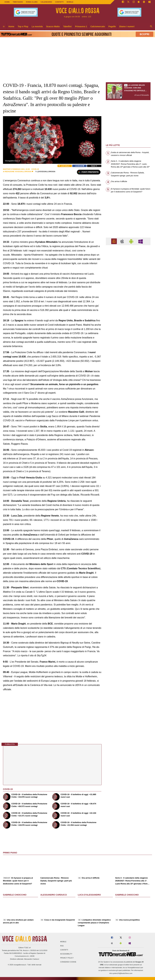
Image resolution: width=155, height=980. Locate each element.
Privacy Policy (67, 958)
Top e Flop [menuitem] (23, 26)
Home (7, 2)
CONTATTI (59, 2)
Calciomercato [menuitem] (98, 26)
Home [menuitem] (11, 26)
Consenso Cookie (68, 962)
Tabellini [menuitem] (67, 26)
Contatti (64, 950)
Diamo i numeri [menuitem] (127, 26)
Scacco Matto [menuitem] (53, 26)
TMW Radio (18, 2)
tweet (94, 166)
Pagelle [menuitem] (112, 26)
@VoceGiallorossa (45, 172)
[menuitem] (4, 27)
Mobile (63, 942)
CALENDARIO (46, 2)
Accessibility (66, 954)
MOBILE (70, 2)
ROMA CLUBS (32, 2)
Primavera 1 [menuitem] (81, 26)
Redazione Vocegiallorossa (18, 172)
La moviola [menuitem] (37, 26)
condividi (80, 166)
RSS (62, 946)
